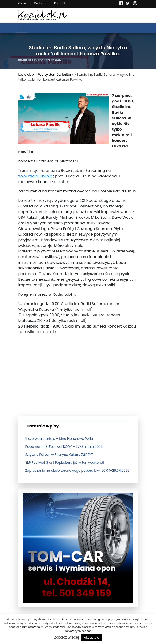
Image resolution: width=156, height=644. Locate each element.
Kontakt (60, 3)
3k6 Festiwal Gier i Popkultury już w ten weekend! (65, 463)
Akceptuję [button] (92, 638)
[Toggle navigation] (21, 28)
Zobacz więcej (67, 637)
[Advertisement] (78, 378)
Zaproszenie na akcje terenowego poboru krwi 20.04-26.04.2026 (77, 471)
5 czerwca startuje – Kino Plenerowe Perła (59, 439)
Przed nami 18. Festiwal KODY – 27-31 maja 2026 (64, 447)
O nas (22, 3)
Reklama (40, 3)
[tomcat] (78, 547)
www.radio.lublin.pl (36, 176)
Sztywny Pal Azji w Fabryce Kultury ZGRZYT (59, 455)
